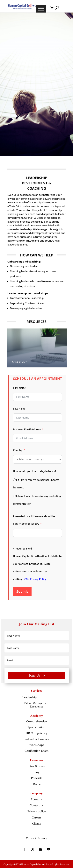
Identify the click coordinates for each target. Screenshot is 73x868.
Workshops (37, 745)
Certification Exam (36, 751)
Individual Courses (36, 739)
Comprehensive (36, 721)
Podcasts (37, 778)
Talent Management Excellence (37, 705)
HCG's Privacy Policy (34, 579)
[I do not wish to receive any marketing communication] (14, 496)
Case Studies (37, 766)
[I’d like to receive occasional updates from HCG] (14, 480)
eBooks (36, 784)
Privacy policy (37, 812)
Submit (22, 591)
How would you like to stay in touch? (35, 471)
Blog (36, 772)
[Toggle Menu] (41, 9)
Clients (36, 824)
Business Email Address (27, 429)
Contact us (36, 805)
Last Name (19, 409)
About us (36, 799)
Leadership (37, 697)
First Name (19, 388)
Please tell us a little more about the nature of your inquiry (34, 520)
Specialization (36, 727)
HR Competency (36, 733)
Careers (36, 818)
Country (18, 450)
